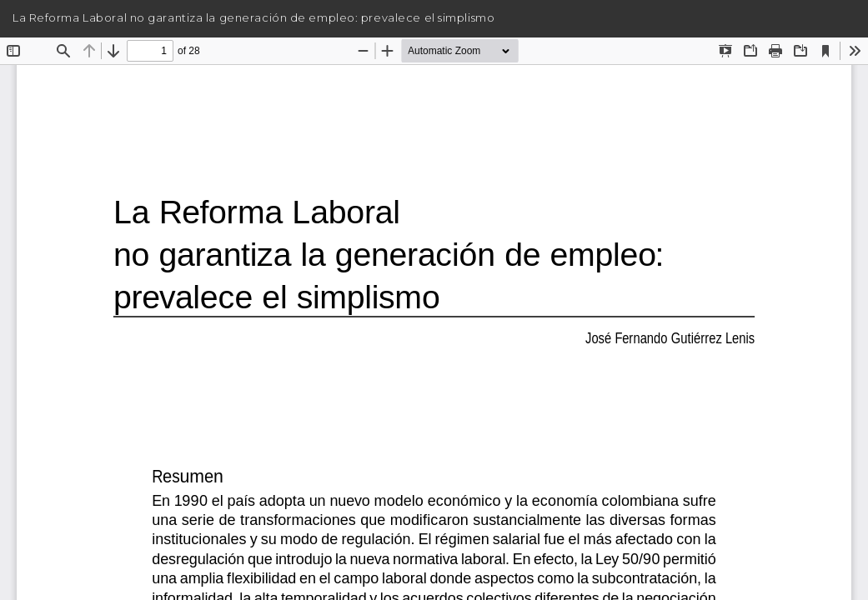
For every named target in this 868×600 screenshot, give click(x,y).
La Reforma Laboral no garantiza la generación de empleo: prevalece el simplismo (253, 17)
